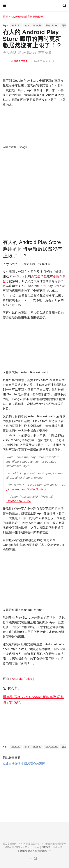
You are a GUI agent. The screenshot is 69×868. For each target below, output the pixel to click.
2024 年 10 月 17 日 (44, 61)
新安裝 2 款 (39, 276)
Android (16, 25)
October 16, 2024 (19, 501)
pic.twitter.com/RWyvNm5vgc (27, 489)
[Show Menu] (5, 5)
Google (37, 25)
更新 (64, 25)
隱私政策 (46, 847)
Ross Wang (20, 61)
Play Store (52, 25)
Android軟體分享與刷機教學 (27, 17)
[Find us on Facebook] (31, 858)
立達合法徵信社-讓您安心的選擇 (24, 764)
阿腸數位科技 (44, 851)
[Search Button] (64, 5)
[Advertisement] (35, 791)
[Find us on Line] (35, 858)
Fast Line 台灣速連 (28, 851)
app (27, 25)
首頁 (5, 17)
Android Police (22, 679)
